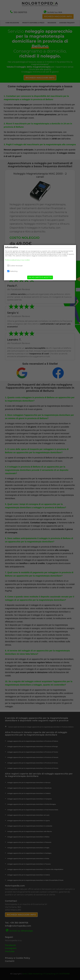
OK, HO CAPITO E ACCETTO (40, 277)
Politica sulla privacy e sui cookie (17, 260)
